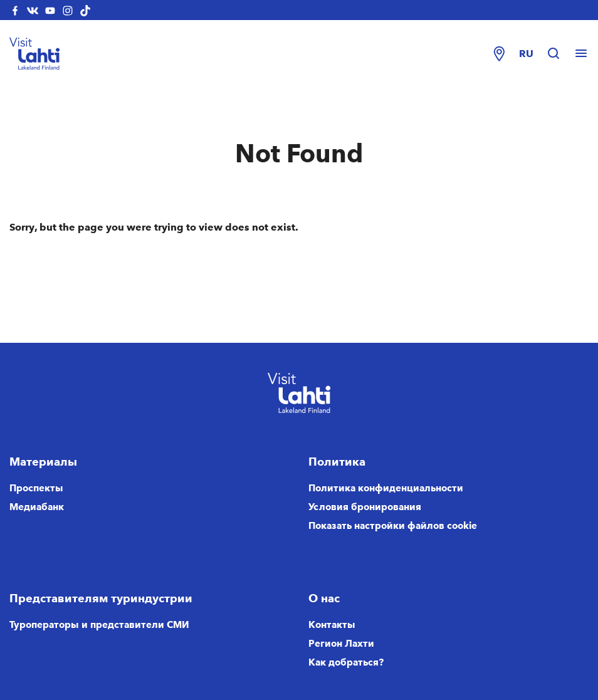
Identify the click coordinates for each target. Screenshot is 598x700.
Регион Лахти (341, 644)
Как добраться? (346, 662)
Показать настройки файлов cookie (393, 526)
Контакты (332, 625)
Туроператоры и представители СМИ (99, 625)
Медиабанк (37, 507)
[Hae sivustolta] (560, 54)
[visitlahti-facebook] (15, 10)
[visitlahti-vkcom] (33, 10)
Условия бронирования (365, 507)
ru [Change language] (526, 54)
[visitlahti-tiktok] (85, 10)
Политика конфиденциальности (386, 488)
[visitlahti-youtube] (50, 10)
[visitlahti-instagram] (68, 10)
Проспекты (36, 488)
